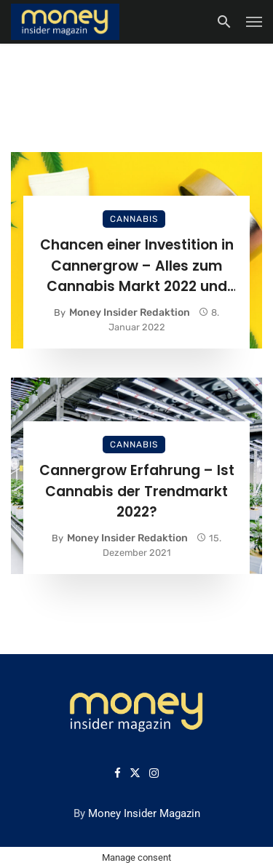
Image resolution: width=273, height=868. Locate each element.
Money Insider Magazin (144, 813)
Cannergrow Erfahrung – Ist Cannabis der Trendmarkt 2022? (137, 491)
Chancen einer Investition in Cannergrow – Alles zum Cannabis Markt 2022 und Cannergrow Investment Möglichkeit (137, 266)
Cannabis (134, 219)
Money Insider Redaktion (130, 312)
